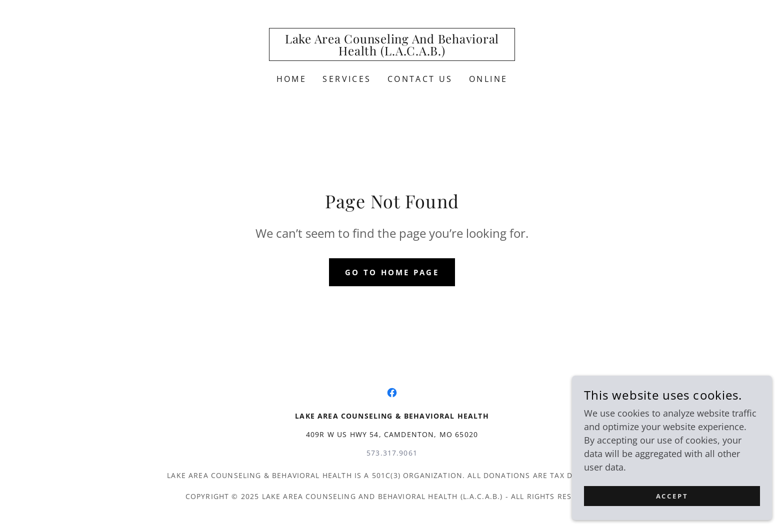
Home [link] (292, 79)
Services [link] (347, 79)
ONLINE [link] (488, 79)
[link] (392, 52)
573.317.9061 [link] (392, 453)
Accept (672, 496)
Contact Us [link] (420, 79)
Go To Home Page (392, 272)
